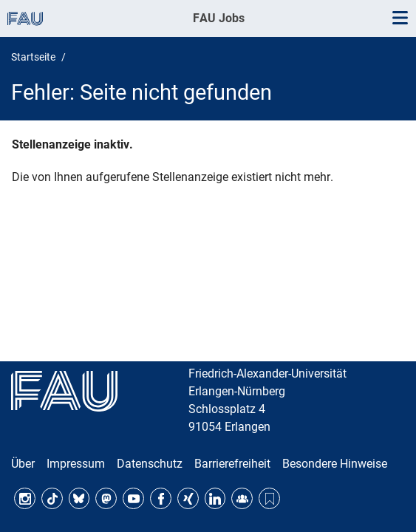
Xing (188, 498)
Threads (269, 498)
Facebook (161, 498)
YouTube (133, 498)
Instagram (25, 498)
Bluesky (79, 498)
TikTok (52, 498)
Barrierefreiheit (232, 464)
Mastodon (106, 498)
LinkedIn (215, 498)
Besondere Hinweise (335, 464)
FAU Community (242, 498)
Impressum (76, 464)
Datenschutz (150, 464)
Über (23, 464)
